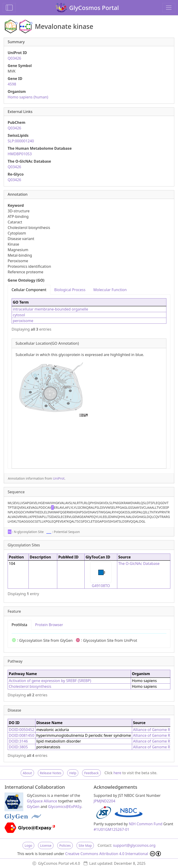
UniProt (59, 478)
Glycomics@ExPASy (65, 807)
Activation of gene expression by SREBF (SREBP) (50, 681)
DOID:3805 (18, 747)
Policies (65, 845)
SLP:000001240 (21, 141)
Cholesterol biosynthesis (30, 686)
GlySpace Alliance (42, 801)
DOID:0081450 (22, 735)
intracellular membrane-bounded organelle (50, 309)
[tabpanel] (89, 382)
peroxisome (23, 321)
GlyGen (33, 807)
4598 (12, 84)
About (27, 773)
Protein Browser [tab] (49, 625)
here (117, 773)
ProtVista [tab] (19, 625)
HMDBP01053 (20, 154)
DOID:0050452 (22, 730)
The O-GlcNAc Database (139, 563)
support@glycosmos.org (134, 845)
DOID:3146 (18, 741)
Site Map (85, 845)
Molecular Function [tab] (110, 290)
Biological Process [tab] (70, 290)
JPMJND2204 (104, 801)
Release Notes (51, 773)
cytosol (19, 315)
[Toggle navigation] (169, 8)
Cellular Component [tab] (29, 290)
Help (73, 773)
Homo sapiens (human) (28, 97)
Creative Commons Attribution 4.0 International (113, 854)
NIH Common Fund (146, 824)
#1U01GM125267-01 (111, 829)
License (46, 845)
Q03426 (14, 58)
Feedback (91, 773)
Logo (28, 845)
